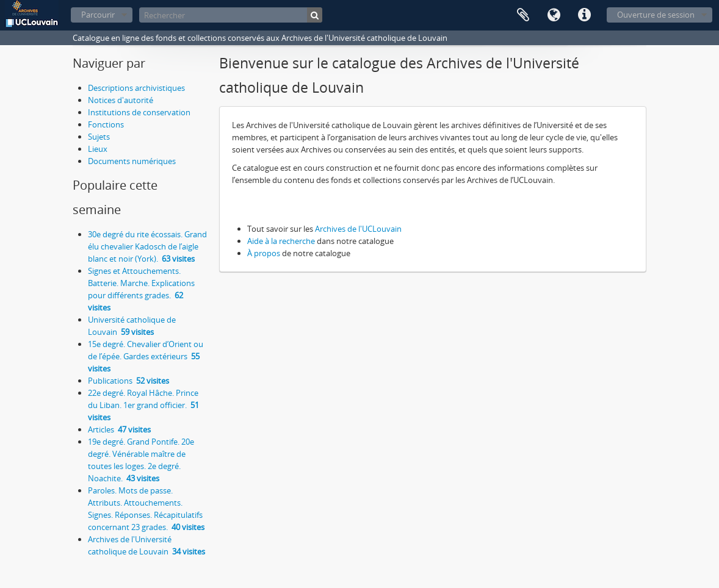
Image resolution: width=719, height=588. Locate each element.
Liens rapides (584, 15)
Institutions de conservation (139, 112)
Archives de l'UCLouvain (358, 229)
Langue (554, 15)
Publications (128, 381)
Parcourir (98, 15)
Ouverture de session (656, 15)
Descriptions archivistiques (136, 88)
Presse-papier (523, 15)
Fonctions (106, 124)
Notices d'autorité (121, 100)
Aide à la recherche (281, 241)
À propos (264, 253)
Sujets (99, 137)
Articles (119, 429)
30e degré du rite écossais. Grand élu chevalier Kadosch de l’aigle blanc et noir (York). (147, 246)
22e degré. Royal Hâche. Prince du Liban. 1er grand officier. (143, 405)
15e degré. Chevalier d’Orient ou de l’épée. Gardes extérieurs (146, 356)
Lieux (98, 149)
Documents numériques (132, 161)
